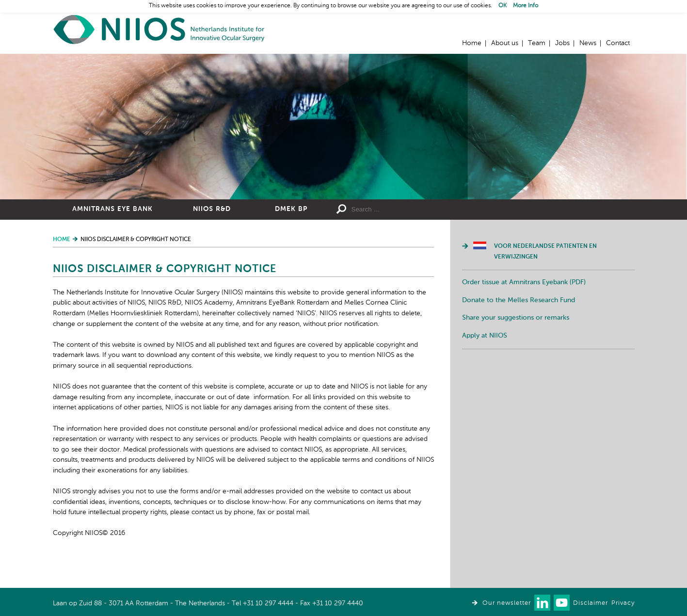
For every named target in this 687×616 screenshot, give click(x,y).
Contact (618, 43)
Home (160, 29)
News (588, 43)
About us (505, 43)
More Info (526, 6)
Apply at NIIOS (485, 336)
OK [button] (503, 6)
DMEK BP (291, 209)
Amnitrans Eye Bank (112, 209)
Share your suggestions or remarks (516, 318)
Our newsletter (507, 603)
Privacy (623, 603)
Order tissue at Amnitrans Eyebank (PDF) (524, 282)
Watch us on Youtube (562, 603)
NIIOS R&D (212, 209)
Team (537, 43)
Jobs (562, 43)
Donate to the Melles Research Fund (519, 300)
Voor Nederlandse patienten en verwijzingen (545, 252)
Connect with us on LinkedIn (542, 603)
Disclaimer (591, 603)
